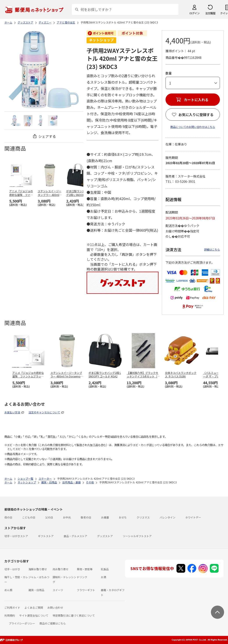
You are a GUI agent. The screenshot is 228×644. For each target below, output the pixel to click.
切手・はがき (12, 569)
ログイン (194, 13)
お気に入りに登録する (196, 115)
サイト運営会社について (34, 615)
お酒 (103, 577)
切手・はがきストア (16, 536)
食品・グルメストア (75, 536)
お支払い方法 (12, 412)
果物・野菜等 (85, 569)
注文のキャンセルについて (44, 412)
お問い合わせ (55, 607)
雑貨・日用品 (36, 590)
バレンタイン (167, 517)
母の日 (8, 517)
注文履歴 (210, 13)
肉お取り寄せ (61, 569)
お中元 (67, 517)
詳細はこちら (212, 249)
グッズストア (105, 536)
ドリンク (82, 577)
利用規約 (10, 615)
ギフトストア (46, 536)
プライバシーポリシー (22, 623)
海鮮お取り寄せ (38, 569)
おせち (123, 517)
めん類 (8, 590)
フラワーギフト (86, 590)
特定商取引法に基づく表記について (74, 615)
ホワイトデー (193, 517)
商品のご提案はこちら (53, 623)
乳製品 (105, 569)
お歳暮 (105, 517)
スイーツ (58, 590)
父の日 (49, 517)
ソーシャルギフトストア (137, 536)
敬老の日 (86, 517)
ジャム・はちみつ (39, 577)
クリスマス (143, 517)
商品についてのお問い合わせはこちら (193, 127)
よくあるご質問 (34, 607)
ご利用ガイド (12, 607)
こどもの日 (29, 517)
